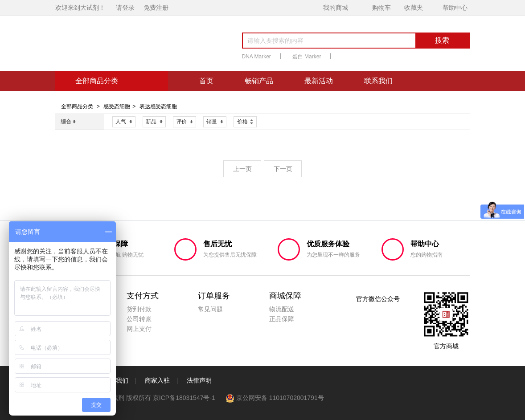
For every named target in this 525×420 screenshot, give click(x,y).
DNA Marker (256, 57)
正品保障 (282, 319)
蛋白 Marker (307, 57)
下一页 (283, 169)
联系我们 (378, 81)
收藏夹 (414, 8)
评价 (185, 122)
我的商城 (336, 8)
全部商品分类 (77, 106)
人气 (124, 122)
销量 (215, 122)
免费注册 (156, 8)
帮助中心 (455, 8)
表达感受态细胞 (158, 106)
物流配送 (282, 309)
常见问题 (210, 309)
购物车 (381, 8)
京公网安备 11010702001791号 (275, 398)
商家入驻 (157, 380)
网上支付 (139, 329)
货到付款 (139, 309)
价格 (245, 121)
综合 (68, 122)
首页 (206, 81)
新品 (154, 122)
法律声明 (199, 380)
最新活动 (319, 81)
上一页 (242, 169)
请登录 (125, 8)
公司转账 (139, 319)
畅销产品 (259, 81)
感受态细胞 (117, 106)
